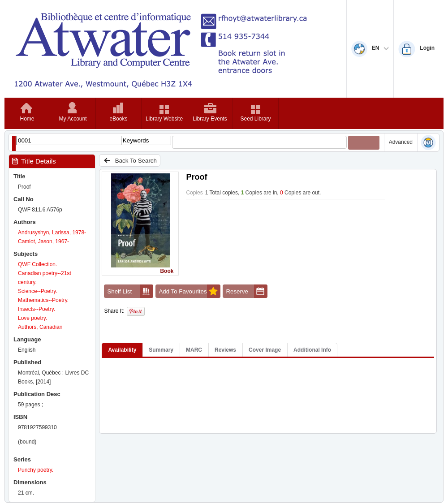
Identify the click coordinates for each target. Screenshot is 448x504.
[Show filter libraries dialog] (14, 143)
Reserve (247, 291)
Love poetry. (32, 318)
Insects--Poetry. (37, 309)
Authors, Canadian (40, 327)
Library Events (210, 119)
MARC (194, 350)
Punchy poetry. (36, 470)
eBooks (118, 119)
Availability (122, 350)
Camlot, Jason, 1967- (43, 241)
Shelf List (130, 291)
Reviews (225, 350)
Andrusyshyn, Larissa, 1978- (52, 233)
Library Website (164, 119)
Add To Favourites (190, 291)
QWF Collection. (37, 264)
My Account (73, 119)
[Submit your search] (364, 143)
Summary (161, 350)
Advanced (401, 142)
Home (27, 119)
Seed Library (255, 119)
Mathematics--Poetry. (43, 300)
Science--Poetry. (38, 291)
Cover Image (265, 350)
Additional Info (312, 350)
